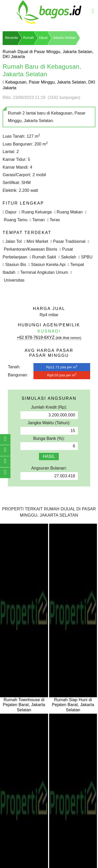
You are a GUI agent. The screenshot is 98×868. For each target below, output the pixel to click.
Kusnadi (49, 331)
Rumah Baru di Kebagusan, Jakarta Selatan (42, 70)
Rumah (28, 38)
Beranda (11, 38)
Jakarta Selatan (64, 38)
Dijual (43, 38)
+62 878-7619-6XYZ (49, 337)
